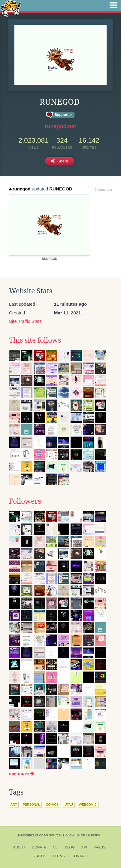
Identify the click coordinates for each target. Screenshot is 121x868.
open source (50, 835)
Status (39, 856)
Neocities (26, 835)
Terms (59, 856)
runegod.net (61, 126)
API (84, 847)
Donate (39, 847)
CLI (56, 847)
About (19, 847)
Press (99, 847)
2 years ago (103, 190)
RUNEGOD (61, 189)
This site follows (35, 340)
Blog (70, 847)
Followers (25, 501)
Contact (80, 856)
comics (52, 805)
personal (31, 805)
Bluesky (93, 835)
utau (69, 805)
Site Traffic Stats (25, 321)
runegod (20, 189)
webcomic (88, 805)
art (14, 805)
